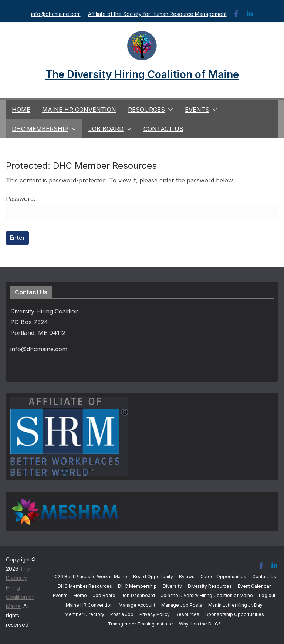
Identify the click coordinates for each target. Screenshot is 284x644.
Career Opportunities (223, 576)
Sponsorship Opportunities (235, 614)
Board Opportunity (153, 576)
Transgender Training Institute (141, 624)
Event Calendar (254, 586)
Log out (267, 595)
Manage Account (137, 605)
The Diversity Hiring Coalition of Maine (142, 74)
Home (21, 110)
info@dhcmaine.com (56, 14)
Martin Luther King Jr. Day (235, 605)
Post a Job (122, 614)
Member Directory (84, 614)
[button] (169, 110)
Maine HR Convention (79, 110)
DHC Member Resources (85, 586)
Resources (146, 110)
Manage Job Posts (182, 605)
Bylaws (187, 576)
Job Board (106, 129)
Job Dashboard (138, 595)
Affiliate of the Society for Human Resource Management (157, 14)
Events (197, 110)
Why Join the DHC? (200, 624)
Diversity (172, 586)
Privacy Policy (155, 614)
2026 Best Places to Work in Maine (90, 576)
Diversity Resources (210, 586)
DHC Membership (40, 129)
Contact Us (163, 129)
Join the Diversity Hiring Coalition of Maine (207, 595)
